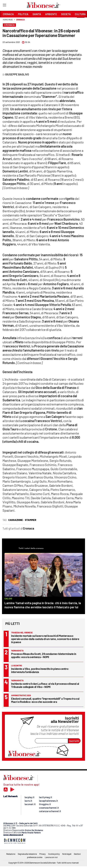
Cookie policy (54, 854)
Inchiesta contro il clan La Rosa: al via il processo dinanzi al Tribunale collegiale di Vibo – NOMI (45, 685)
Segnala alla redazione (27, 854)
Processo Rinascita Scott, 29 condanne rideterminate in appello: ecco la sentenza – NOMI (44, 655)
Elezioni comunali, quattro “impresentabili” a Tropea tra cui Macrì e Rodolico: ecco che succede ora (45, 700)
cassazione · (16, 520)
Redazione (11, 854)
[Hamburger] (4, 6)
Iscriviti (74, 741)
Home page (8, 20)
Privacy (43, 854)
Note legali (67, 854)
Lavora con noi (51, 857)
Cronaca (20, 20)
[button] (81, 21)
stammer (31, 520)
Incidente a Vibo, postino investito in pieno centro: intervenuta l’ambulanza (40, 670)
